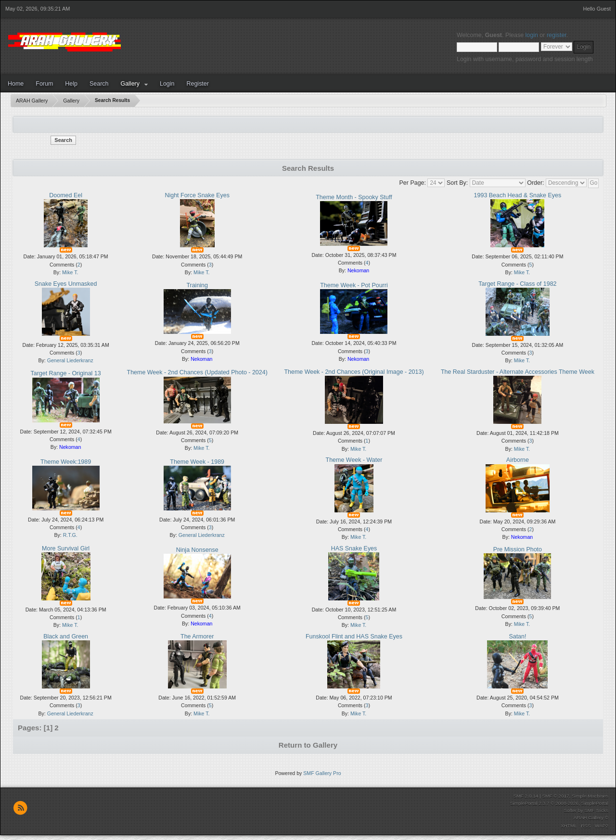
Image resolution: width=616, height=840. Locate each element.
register (557, 35)
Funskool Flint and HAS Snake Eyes (354, 636)
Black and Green (66, 636)
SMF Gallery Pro (322, 773)
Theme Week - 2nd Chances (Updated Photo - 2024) (197, 372)
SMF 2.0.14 (526, 796)
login (532, 35)
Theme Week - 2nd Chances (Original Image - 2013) (354, 372)
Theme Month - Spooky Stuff (354, 197)
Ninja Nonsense (197, 550)
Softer (570, 810)
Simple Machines (590, 796)
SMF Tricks (596, 810)
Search (99, 84)
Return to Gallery (308, 745)
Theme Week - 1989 (197, 462)
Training (197, 285)
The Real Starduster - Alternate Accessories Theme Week (518, 372)
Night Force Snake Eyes (197, 195)
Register (197, 84)
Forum (44, 84)
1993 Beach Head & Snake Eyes (518, 195)
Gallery (130, 84)
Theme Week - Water (354, 460)
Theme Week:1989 (66, 462)
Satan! (517, 636)
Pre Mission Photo (518, 549)
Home (16, 84)
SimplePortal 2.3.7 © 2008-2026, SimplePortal (559, 803)
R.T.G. (70, 535)
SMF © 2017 (555, 796)
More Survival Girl (66, 548)
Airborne (518, 460)
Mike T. (70, 272)
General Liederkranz (70, 360)
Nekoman (358, 270)
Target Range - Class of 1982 (517, 284)
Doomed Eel (66, 195)
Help (71, 84)
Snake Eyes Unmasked (66, 284)
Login (167, 84)
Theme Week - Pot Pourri (354, 285)
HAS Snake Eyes (354, 548)
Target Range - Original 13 (65, 373)
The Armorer (197, 636)
